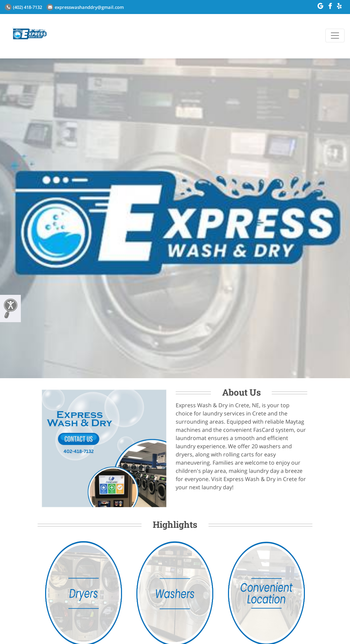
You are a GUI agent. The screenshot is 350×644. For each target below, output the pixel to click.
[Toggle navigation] (335, 36)
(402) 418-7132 (23, 7)
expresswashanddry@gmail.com (85, 7)
